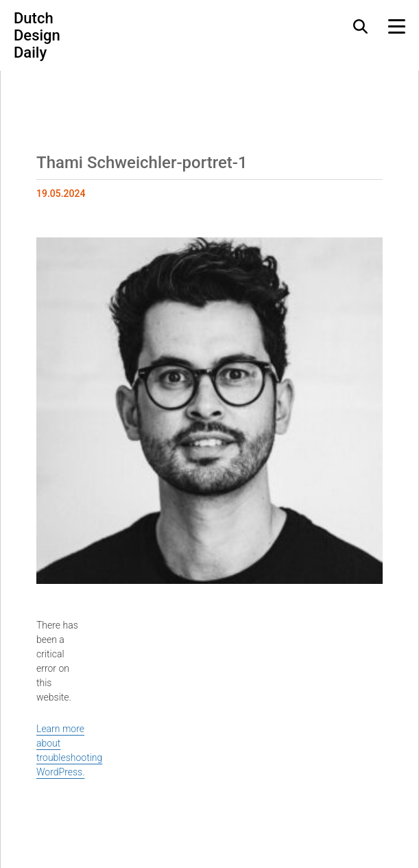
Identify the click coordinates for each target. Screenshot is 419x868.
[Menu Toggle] (397, 26)
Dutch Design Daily (37, 35)
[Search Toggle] (360, 26)
